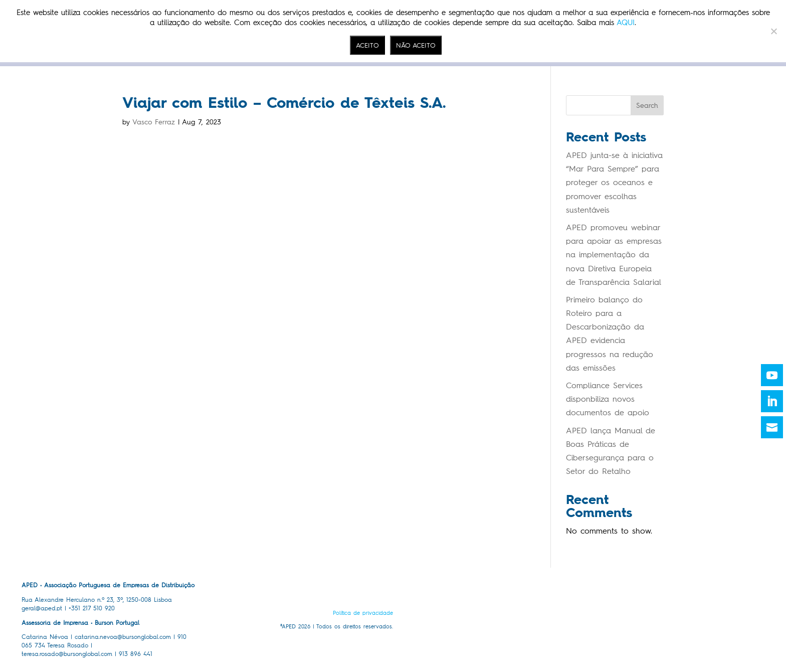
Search (647, 106)
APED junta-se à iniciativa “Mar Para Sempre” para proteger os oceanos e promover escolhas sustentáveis (614, 183)
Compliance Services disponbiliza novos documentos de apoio (608, 399)
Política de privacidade (363, 613)
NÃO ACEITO (416, 45)
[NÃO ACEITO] (773, 31)
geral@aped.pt (42, 608)
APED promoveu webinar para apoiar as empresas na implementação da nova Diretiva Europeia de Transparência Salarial (614, 255)
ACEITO (367, 45)
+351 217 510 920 (92, 608)
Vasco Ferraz (154, 122)
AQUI (626, 23)
